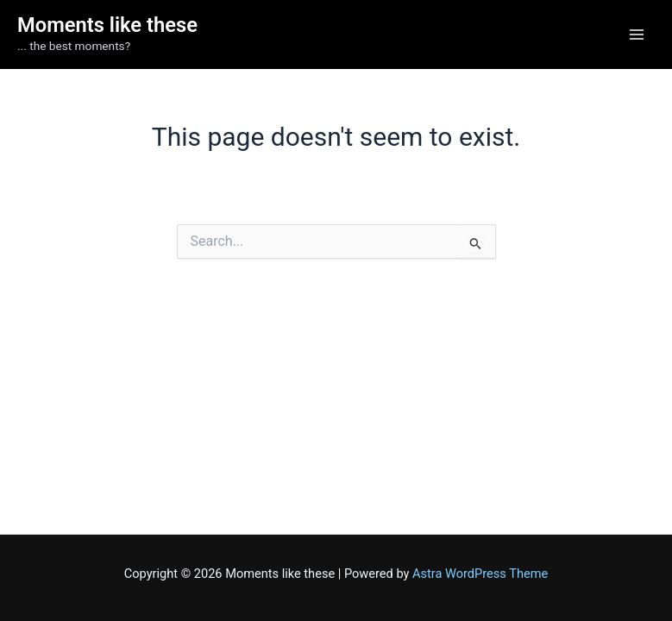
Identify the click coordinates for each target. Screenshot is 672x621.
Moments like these (107, 25)
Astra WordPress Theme (480, 574)
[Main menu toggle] (637, 34)
